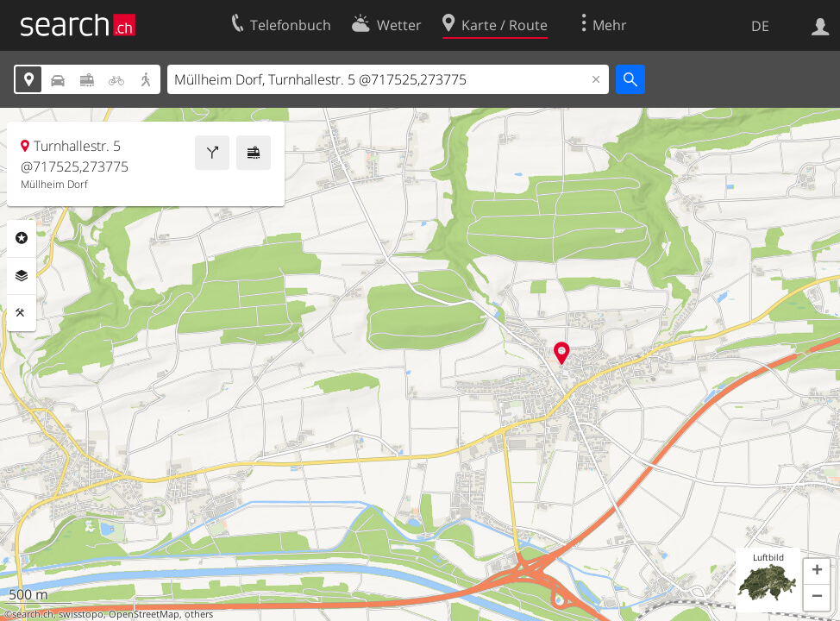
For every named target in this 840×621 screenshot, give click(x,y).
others (199, 614)
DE (760, 26)
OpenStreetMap (144, 614)
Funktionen (22, 313)
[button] (817, 572)
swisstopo (81, 614)
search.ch (33, 614)
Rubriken (22, 238)
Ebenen (22, 276)
